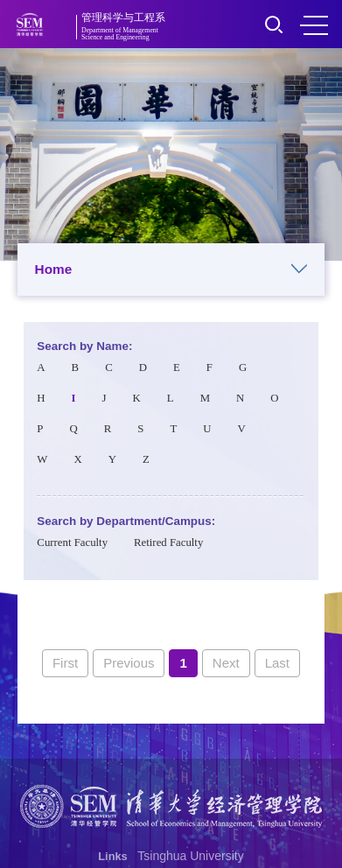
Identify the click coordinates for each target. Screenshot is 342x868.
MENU (314, 25)
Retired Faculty (168, 542)
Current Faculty (72, 542)
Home (171, 269)
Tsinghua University (190, 856)
